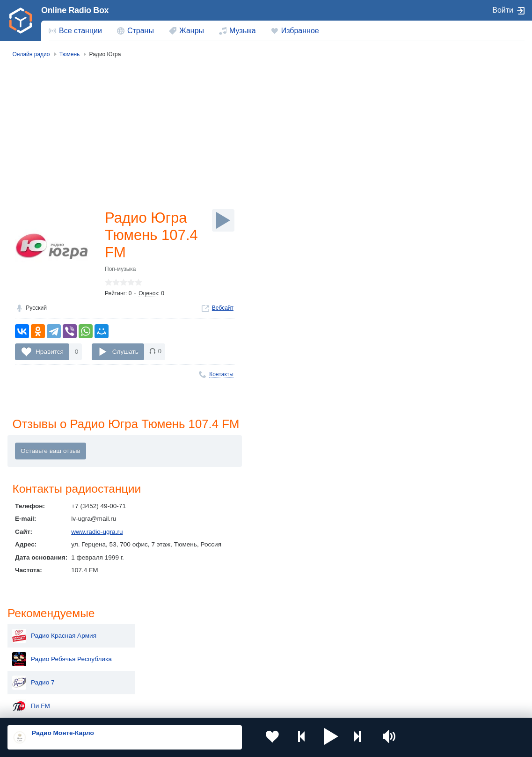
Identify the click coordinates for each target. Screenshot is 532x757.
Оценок (148, 295)
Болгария (345, 649)
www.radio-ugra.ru (97, 534)
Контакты (221, 376)
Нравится (50, 353)
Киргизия (37, 649)
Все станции (80, 31)
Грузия (136, 681)
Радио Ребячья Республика (452, 121)
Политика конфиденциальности (215, 707)
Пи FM (421, 167)
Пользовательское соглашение (124, 707)
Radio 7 (422, 214)
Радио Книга (430, 238)
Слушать (125, 353)
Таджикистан (145, 649)
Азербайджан (249, 681)
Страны (141, 31)
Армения (242, 649)
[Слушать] (223, 220)
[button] (320, 737)
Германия (346, 681)
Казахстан (346, 634)
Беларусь (38, 681)
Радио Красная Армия (444, 97)
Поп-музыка (120, 271)
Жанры (192, 31)
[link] (21, 21)
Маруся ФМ (428, 191)
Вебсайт (223, 310)
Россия (34, 634)
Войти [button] (503, 10)
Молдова (242, 634)
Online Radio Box (75, 10)
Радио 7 (423, 144)
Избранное (300, 31)
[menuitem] (75, 31)
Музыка (243, 31)
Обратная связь (285, 707)
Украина (138, 634)
